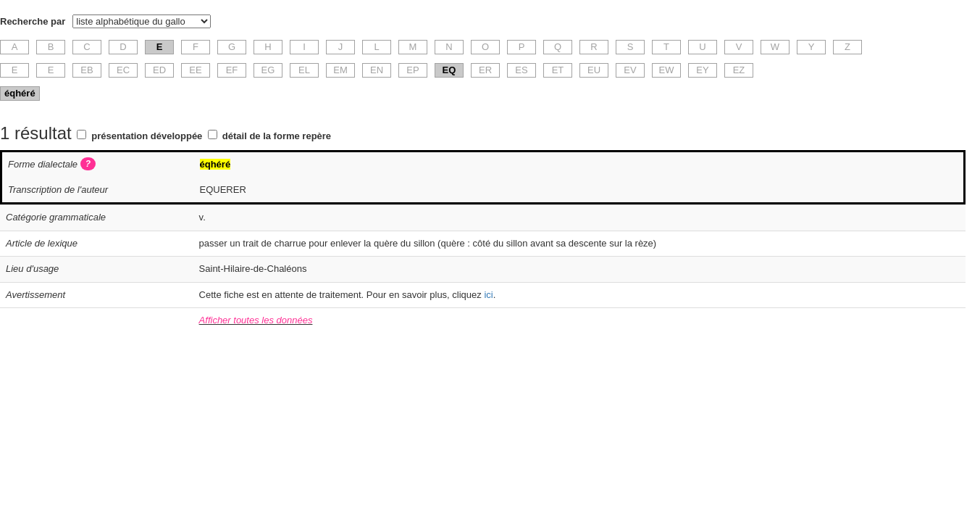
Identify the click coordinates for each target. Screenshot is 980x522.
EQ (449, 70)
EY (702, 70)
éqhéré (20, 93)
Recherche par (33, 21)
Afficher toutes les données (256, 320)
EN (377, 70)
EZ (739, 70)
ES (521, 70)
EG (268, 70)
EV (630, 70)
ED (159, 70)
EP (412, 70)
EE (195, 70)
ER (485, 70)
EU (594, 70)
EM (340, 70)
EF (232, 70)
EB (87, 70)
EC (123, 70)
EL (304, 70)
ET (558, 70)
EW (667, 70)
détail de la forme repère (277, 136)
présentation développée (147, 136)
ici (488, 295)
